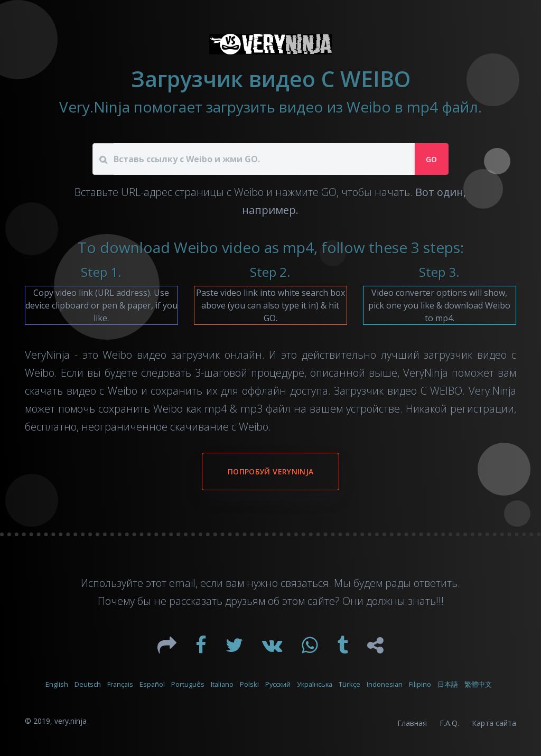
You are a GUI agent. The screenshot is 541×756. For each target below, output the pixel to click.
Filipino (420, 684)
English (57, 684)
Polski (249, 684)
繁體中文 (478, 684)
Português (188, 684)
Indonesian (385, 684)
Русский (278, 684)
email (182, 583)
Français (120, 684)
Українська (315, 684)
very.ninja (71, 721)
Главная (412, 723)
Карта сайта (494, 723)
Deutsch (88, 684)
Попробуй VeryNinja (270, 472)
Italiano (222, 684)
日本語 (448, 684)
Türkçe (349, 684)
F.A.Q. (449, 723)
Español (152, 684)
